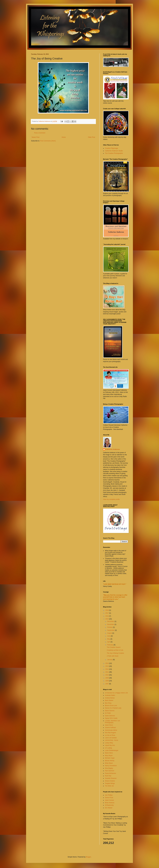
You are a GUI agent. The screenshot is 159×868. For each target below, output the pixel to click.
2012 (107, 669)
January (110, 660)
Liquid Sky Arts (110, 745)
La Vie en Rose (110, 735)
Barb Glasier (109, 700)
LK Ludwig (108, 748)
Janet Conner (109, 800)
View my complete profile (111, 499)
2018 (107, 610)
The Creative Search (114, 647)
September (111, 630)
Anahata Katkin (110, 695)
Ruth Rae (108, 776)
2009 (107, 678)
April (109, 642)
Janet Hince (109, 725)
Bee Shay (108, 703)
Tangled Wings (110, 783)
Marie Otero (109, 753)
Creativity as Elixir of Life (115, 650)
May (109, 639)
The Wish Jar (109, 786)
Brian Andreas (110, 803)
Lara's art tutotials (111, 738)
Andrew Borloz (110, 698)
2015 (107, 619)
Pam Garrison (110, 771)
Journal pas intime (111, 730)
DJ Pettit (108, 713)
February (110, 645)
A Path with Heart (113, 656)
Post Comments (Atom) (48, 141)
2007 (107, 684)
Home (64, 137)
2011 (107, 672)
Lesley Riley (109, 743)
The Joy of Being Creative (115, 653)
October (110, 627)
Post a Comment (40, 133)
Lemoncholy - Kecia (111, 740)
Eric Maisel (109, 808)
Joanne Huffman (110, 728)
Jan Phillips (109, 795)
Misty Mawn (109, 763)
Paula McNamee (110, 773)
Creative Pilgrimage (111, 148)
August (110, 633)
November (111, 624)
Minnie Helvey (110, 761)
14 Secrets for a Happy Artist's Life (116, 693)
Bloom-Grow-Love (111, 706)
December (111, 621)
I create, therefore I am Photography (112, 722)
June (109, 636)
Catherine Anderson (113, 449)
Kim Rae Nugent (110, 733)
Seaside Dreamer (111, 778)
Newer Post (36, 137)
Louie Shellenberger (112, 750)
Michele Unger (110, 758)
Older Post (91, 137)
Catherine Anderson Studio (114, 151)
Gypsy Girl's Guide (111, 718)
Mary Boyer (109, 756)
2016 (107, 616)
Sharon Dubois (110, 781)
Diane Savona (110, 711)
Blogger (88, 857)
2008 (107, 681)
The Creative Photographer (114, 153)
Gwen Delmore (110, 716)
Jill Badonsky (109, 805)
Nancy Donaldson (111, 766)
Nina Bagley (109, 768)
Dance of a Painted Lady (113, 708)
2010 (107, 675)
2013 (107, 666)
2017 (107, 613)
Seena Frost (109, 798)
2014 (107, 663)
